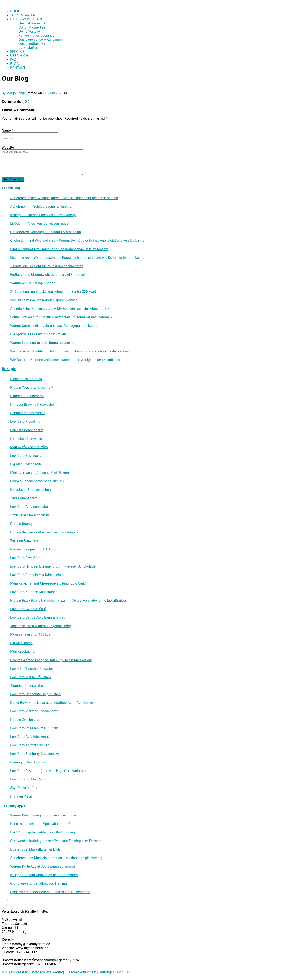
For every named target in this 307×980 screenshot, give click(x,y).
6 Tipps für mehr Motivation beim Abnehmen (44, 875)
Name (7, 130)
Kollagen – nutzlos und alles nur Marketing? (43, 215)
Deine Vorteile (29, 31)
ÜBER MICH (19, 56)
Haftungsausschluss (114, 972)
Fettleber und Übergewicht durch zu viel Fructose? (48, 275)
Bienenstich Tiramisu (26, 379)
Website (8, 147)
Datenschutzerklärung (47, 972)
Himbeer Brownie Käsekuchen (33, 405)
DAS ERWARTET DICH (27, 19)
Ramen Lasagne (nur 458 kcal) (33, 549)
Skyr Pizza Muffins (24, 788)
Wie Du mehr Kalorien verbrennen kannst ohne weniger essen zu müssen (65, 360)
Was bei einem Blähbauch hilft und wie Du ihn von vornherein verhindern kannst (70, 351)
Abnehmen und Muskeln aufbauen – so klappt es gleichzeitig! (57, 858)
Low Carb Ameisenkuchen (30, 507)
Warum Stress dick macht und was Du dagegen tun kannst (54, 326)
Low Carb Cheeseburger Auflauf (34, 728)
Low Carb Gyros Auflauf (28, 609)
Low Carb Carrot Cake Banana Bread (38, 617)
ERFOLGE (17, 52)
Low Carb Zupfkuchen (27, 456)
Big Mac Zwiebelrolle (26, 464)
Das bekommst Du (33, 23)
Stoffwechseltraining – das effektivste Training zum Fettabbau (57, 841)
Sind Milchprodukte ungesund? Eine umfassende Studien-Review (59, 249)
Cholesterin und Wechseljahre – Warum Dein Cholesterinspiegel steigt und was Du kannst (78, 241)
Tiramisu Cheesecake (27, 686)
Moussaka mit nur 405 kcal (31, 634)
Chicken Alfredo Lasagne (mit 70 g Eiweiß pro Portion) (51, 660)
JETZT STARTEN (23, 15)
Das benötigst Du (32, 44)
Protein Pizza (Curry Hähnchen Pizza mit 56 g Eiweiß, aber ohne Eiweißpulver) (69, 600)
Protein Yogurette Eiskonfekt (32, 387)
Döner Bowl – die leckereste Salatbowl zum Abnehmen (52, 703)
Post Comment (13, 179)
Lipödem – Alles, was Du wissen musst (40, 223)
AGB (5, 972)
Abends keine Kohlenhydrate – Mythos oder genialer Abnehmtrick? (61, 309)
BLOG (14, 64)
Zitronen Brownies (24, 541)
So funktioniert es (32, 27)
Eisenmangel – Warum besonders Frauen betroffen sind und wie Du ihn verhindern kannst (78, 258)
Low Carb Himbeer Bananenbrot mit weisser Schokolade (53, 566)
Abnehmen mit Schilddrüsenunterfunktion (42, 206)
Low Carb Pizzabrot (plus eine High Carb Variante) (48, 771)
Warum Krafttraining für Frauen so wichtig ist (44, 815)
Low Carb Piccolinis (25, 422)
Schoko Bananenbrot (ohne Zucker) (37, 481)
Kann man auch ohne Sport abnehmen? (40, 824)
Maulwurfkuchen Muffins (29, 447)
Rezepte (9, 369)
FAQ (13, 60)
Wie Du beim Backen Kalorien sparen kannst (43, 300)
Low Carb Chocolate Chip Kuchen (35, 694)
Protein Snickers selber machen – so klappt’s (44, 532)
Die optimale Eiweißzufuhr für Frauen (38, 334)
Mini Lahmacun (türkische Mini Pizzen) (40, 473)
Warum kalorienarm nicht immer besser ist (42, 343)
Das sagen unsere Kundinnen (41, 40)
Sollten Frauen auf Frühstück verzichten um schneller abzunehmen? (61, 317)
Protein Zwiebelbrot (25, 720)
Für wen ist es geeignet (36, 35)
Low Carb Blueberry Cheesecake (35, 754)
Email (7, 139)
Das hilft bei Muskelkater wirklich (35, 849)
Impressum (20, 972)
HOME (15, 11)
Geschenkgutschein (81, 972)
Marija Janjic (16, 93)
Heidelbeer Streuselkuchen (30, 490)
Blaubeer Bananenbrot (27, 396)
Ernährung (11, 188)
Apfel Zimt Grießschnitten (30, 515)
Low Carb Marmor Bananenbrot (34, 711)
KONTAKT (18, 68)
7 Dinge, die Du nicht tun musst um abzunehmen (47, 266)
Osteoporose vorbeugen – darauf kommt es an (46, 232)
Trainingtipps (14, 805)
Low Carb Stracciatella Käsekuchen (37, 575)
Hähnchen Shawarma (26, 439)
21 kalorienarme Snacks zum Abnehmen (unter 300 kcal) (53, 292)
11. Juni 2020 (53, 93)
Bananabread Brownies (28, 413)
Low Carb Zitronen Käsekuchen (34, 592)
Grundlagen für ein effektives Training (38, 883)
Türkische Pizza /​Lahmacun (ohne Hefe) (41, 626)
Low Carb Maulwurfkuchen (30, 677)
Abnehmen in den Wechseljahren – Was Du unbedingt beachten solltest (64, 198)
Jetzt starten (28, 48)
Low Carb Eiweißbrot (26, 558)
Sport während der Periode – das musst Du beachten (50, 892)
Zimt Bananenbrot (24, 498)
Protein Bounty (21, 524)
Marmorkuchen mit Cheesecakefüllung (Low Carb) (48, 583)
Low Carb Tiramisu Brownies (32, 669)
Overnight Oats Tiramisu (28, 762)
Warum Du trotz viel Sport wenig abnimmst (43, 866)
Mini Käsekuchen (23, 652)
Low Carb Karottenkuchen (30, 745)
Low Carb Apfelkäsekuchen (31, 737)
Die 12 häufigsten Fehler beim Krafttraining (43, 832)
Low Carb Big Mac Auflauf (30, 779)
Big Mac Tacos (21, 643)
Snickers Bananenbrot (27, 430)
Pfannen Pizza (21, 796)
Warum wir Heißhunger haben (33, 283)
